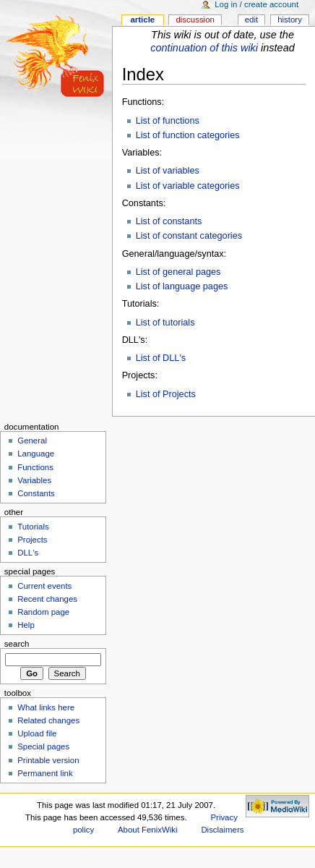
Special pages (43, 746)
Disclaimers (222, 830)
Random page (43, 612)
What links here (46, 707)
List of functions (168, 121)
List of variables (168, 171)
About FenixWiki (148, 830)
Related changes (48, 720)
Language (36, 454)
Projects (32, 540)
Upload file (37, 733)
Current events (44, 586)
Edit (251, 20)
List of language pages (182, 286)
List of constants (169, 221)
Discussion (195, 20)
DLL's (28, 553)
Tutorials (33, 527)
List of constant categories (189, 236)
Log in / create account (256, 4)
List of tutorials (165, 323)
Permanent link (45, 773)
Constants (36, 493)
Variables (34, 480)
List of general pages (178, 272)
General (32, 441)
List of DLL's (161, 358)
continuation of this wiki (204, 48)
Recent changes (47, 599)
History (290, 20)
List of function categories (188, 135)
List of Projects (166, 394)
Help (26, 625)
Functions (35, 467)
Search (17, 644)
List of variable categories (188, 186)
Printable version (48, 760)
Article (142, 20)
